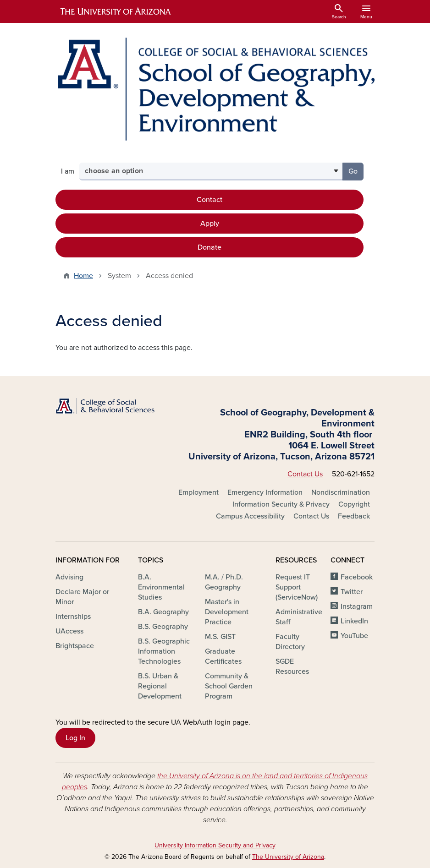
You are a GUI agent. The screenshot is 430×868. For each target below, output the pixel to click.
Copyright (354, 504)
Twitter (352, 592)
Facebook (357, 577)
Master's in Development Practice (227, 612)
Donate (209, 247)
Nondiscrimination (341, 492)
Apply (210, 224)
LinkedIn (354, 621)
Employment (198, 492)
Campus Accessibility (250, 516)
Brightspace (75, 646)
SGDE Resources (292, 666)
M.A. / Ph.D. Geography (224, 582)
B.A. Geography (163, 612)
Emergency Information (265, 492)
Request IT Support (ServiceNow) (297, 587)
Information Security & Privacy (281, 504)
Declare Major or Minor (82, 597)
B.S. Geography (163, 627)
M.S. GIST (220, 637)
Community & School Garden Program (229, 686)
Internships (73, 617)
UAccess (69, 631)
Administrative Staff (299, 617)
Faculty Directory (290, 642)
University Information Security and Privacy (215, 845)
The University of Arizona (288, 857)
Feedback (354, 516)
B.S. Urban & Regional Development (160, 686)
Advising (69, 577)
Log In (75, 738)
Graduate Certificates (223, 656)
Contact (209, 200)
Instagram (357, 606)
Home (83, 276)
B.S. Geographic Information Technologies (164, 651)
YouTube (354, 636)
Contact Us (305, 474)
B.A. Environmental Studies (161, 587)
